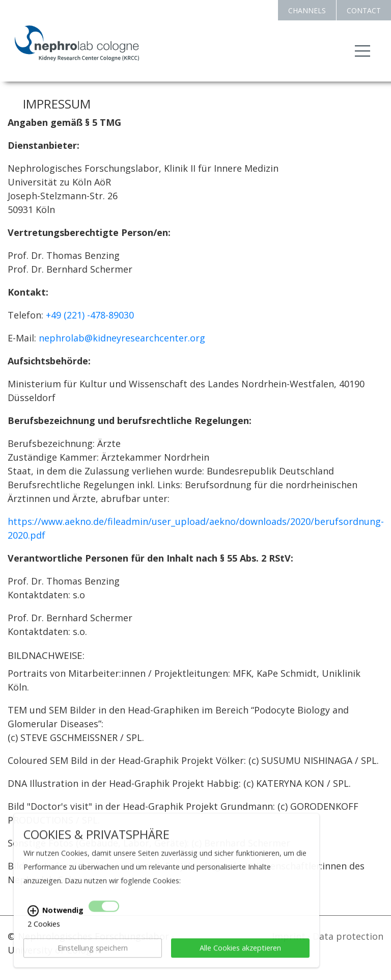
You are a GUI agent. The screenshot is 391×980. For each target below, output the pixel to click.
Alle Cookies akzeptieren (240, 961)
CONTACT (364, 10)
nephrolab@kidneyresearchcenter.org (122, 338)
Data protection (348, 936)
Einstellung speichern (93, 961)
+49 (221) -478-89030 (90, 315)
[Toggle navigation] (362, 51)
